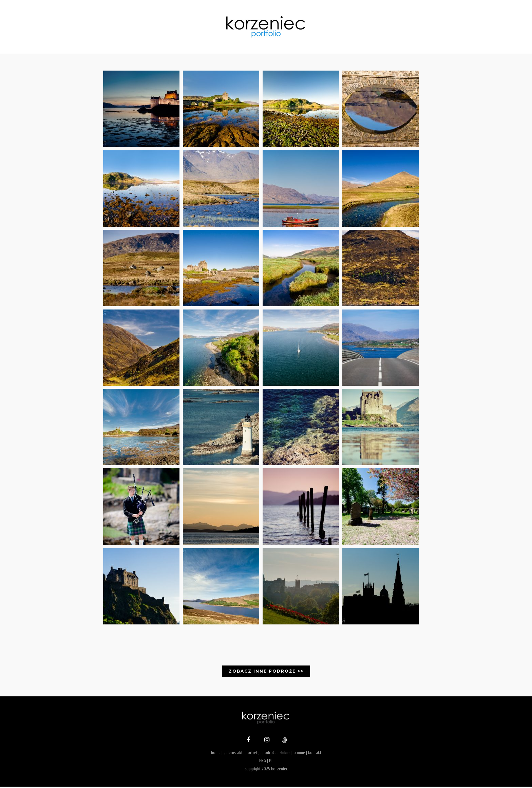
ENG (263, 762)
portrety (253, 754)
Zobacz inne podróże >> (266, 673)
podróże (270, 754)
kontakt (315, 754)
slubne (285, 754)
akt (240, 754)
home (216, 754)
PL (271, 762)
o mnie (299, 754)
